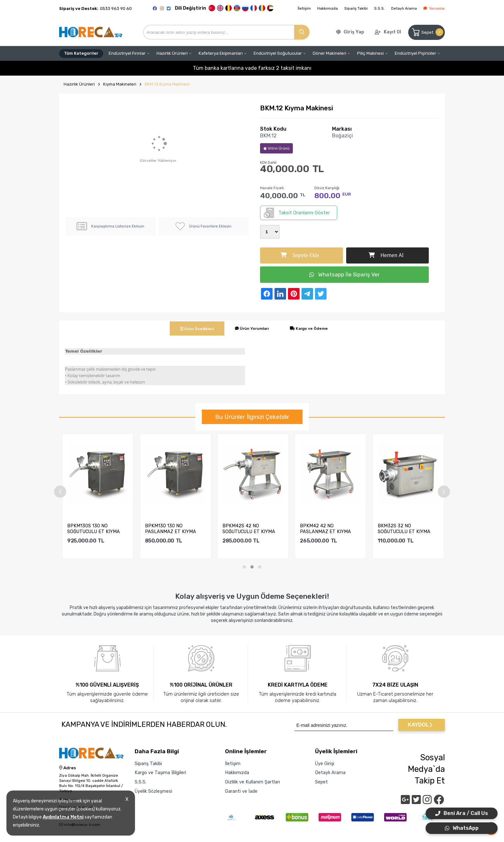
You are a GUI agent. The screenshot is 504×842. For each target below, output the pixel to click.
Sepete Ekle (300, 255)
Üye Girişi (325, 763)
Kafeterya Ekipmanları (221, 53)
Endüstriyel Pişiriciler (415, 53)
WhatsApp (462, 828)
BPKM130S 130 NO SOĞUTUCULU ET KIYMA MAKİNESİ (94, 529)
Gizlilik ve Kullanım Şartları (252, 782)
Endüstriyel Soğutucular (278, 53)
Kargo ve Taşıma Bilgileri (160, 773)
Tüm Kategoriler (81, 53)
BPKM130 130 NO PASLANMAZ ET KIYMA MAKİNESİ (171, 529)
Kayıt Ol (392, 32)
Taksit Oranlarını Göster (297, 213)
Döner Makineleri (329, 53)
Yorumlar (434, 8)
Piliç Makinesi (370, 53)
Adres (67, 768)
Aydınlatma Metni (63, 817)
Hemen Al (386, 255)
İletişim (304, 8)
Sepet (427, 32)
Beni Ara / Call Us (462, 813)
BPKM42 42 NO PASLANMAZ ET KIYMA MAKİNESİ (325, 529)
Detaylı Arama (404, 8)
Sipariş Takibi (356, 8)
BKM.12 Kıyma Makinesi (167, 84)
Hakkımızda (328, 8)
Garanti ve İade (241, 791)
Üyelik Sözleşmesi (153, 791)
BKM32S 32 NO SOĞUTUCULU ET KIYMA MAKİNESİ (404, 529)
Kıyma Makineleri (120, 84)
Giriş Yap (354, 32)
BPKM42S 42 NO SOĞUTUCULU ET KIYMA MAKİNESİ (249, 529)
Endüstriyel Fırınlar (127, 53)
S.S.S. (379, 8)
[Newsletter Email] (344, 725)
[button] (244, 567)
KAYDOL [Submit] (420, 725)
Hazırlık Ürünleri (172, 53)
